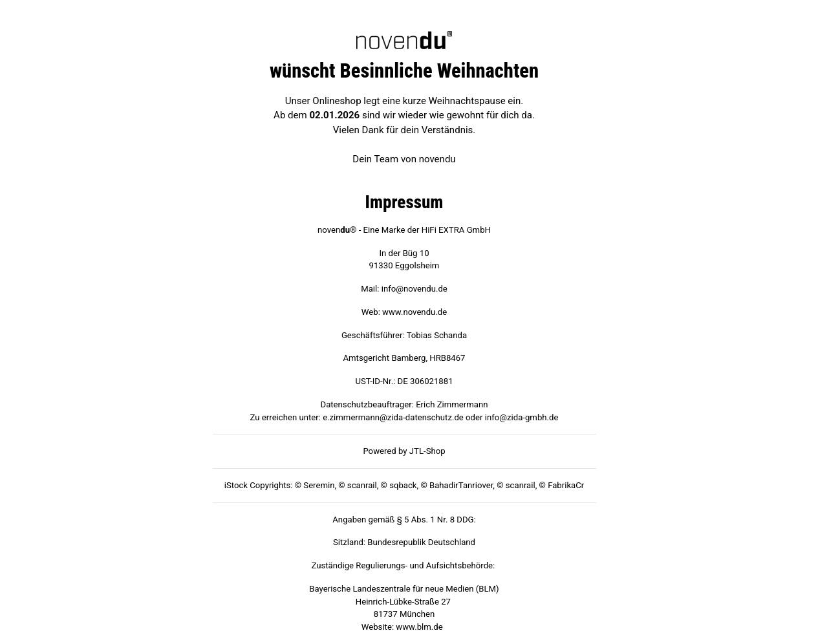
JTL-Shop (427, 451)
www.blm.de (419, 627)
